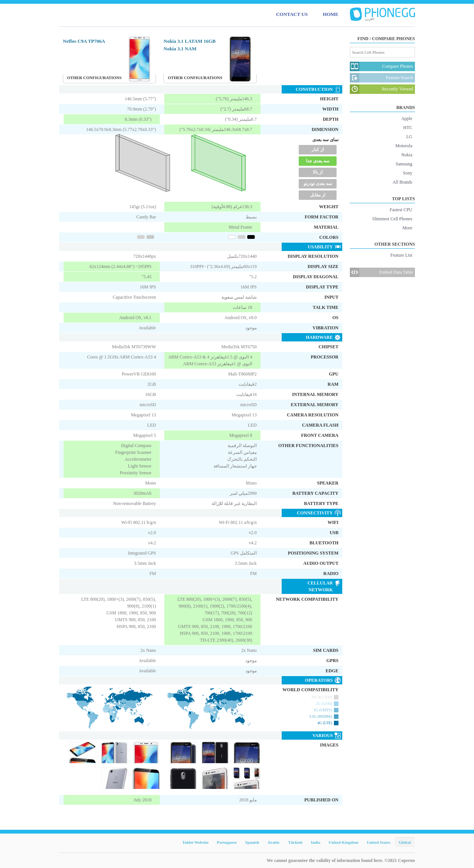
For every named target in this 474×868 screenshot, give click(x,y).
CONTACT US (292, 14)
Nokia (407, 155)
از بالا (318, 172)
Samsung (404, 164)
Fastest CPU (401, 210)
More (407, 228)
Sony (408, 173)
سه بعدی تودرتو (318, 184)
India (316, 842)
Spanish (252, 842)
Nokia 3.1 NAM (180, 49)
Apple (407, 118)
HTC (408, 128)
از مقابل (318, 195)
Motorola (404, 146)
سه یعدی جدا (318, 161)
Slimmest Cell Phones (392, 219)
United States (379, 842)
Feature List (401, 255)
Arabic (274, 842)
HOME (331, 14)
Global (405, 842)
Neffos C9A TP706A (84, 41)
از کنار (318, 150)
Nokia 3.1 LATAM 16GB (189, 41)
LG (409, 137)
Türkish (295, 842)
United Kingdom (344, 842)
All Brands (402, 182)
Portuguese (227, 842)
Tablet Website (195, 842)
